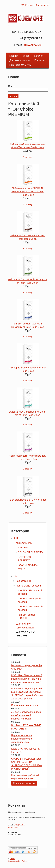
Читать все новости (26, 783)
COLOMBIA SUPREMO (30, 552)
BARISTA (23, 548)
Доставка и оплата (20, 60)
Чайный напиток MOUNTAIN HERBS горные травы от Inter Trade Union (27, 192)
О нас (26, 56)
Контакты (39, 60)
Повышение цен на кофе (25, 705)
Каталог (38, 56)
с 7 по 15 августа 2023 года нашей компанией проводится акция (26, 715)
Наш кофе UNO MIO (20, 65)
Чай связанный (24, 581)
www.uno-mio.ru (14, 827)
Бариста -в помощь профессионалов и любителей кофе (22, 739)
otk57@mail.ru (33, 45)
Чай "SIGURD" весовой (28, 586)
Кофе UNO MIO (24, 543)
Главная (14, 56)
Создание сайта (14, 861)
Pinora (12, 859)
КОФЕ (17, 538)
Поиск (11, 86)
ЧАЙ (16, 576)
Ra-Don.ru (26, 861)
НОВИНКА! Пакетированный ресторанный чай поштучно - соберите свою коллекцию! (27, 679)
